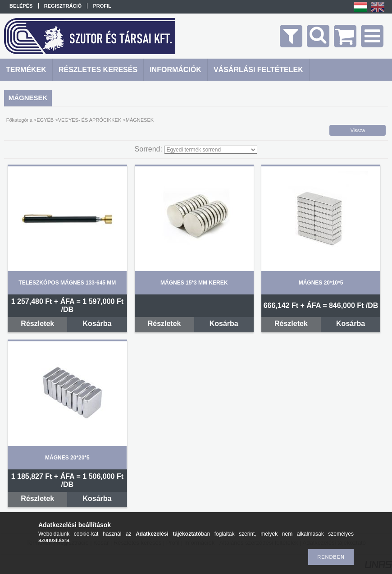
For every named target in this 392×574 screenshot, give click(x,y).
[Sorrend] (211, 150)
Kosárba (97, 324)
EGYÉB (45, 120)
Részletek (37, 324)
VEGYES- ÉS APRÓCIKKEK (90, 120)
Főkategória (19, 120)
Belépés (21, 6)
